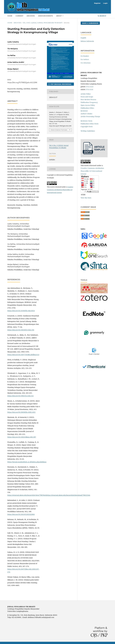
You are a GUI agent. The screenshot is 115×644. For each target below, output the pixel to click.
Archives (31, 16)
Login (105, 3)
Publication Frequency (89, 102)
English (83, 38)
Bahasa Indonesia (87, 41)
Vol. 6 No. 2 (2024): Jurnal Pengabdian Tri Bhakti (43, 23)
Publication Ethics (87, 108)
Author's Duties (86, 114)
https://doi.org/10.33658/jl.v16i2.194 (21, 330)
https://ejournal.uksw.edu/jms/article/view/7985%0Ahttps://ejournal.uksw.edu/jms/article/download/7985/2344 (49, 495)
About (59, 16)
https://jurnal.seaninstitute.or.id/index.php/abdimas (27, 462)
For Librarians (86, 63)
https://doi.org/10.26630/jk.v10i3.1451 (21, 412)
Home (10, 16)
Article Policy (86, 94)
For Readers (85, 56)
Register (97, 3)
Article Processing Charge (90, 116)
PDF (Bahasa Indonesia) (61, 84)
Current (19, 16)
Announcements (45, 16)
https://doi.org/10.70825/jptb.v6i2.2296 (22, 83)
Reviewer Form (86, 121)
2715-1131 (89, 89)
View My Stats (86, 198)
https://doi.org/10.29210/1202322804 (21, 514)
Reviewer (84, 111)
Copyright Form (87, 127)
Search (102, 16)
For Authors (85, 59)
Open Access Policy (88, 105)
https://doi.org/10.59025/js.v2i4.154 (20, 396)
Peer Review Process (88, 100)
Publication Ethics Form (90, 124)
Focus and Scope (87, 97)
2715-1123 (90, 87)
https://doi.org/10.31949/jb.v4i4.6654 (21, 311)
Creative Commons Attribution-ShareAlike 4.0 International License (60, 190)
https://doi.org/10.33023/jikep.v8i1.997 (22, 437)
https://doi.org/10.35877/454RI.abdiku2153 (23, 355)
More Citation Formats (59, 130)
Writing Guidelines (88, 131)
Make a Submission (90, 23)
